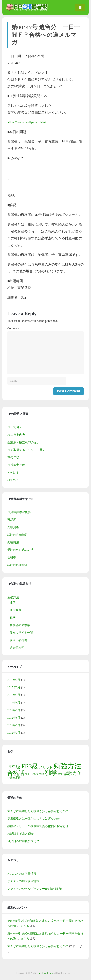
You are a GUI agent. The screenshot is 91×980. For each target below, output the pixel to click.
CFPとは (13, 480)
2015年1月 (14, 695)
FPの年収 (13, 457)
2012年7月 (14, 710)
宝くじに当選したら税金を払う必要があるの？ (38, 811)
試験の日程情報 (17, 535)
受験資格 (13, 527)
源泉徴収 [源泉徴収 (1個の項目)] (39, 774)
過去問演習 (17, 648)
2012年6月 (14, 718)
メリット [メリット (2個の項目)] (46, 767)
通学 (13, 602)
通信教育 (16, 610)
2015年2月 (14, 687)
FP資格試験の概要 (19, 512)
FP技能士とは (16, 465)
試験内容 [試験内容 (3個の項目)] (73, 773)
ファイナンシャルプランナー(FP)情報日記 (35, 889)
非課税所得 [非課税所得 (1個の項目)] (14, 778)
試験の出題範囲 (17, 565)
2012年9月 (14, 703)
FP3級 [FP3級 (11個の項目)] (30, 766)
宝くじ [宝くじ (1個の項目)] (29, 774)
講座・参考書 (18, 640)
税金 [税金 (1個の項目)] (61, 774)
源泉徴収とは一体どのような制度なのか (33, 819)
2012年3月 (14, 733)
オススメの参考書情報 (22, 874)
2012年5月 (14, 725)
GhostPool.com (45, 973)
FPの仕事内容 (16, 435)
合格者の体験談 (20, 625)
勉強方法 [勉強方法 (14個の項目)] (67, 766)
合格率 (12, 557)
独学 (13, 618)
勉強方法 (13, 597)
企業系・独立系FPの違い (23, 442)
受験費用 (13, 542)
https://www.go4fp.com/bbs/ (27, 122)
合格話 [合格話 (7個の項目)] (16, 773)
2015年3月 (14, 680)
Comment (13, 328)
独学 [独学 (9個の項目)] (51, 773)
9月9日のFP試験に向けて (23, 841)
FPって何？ (15, 427)
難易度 (12, 520)
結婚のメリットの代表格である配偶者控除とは (38, 826)
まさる (25, 926)
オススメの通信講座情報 (23, 881)
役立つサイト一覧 (21, 633)
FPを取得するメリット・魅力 (26, 450)
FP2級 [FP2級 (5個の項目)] (14, 767)
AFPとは (13, 472)
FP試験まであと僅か (21, 834)
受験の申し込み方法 (20, 550)
